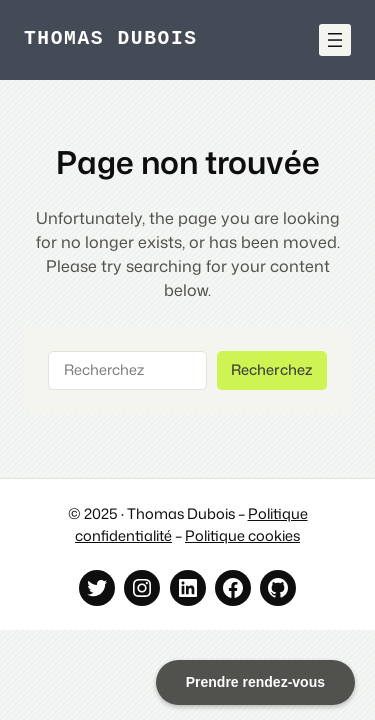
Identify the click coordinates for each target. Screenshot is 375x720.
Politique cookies (242, 535)
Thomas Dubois (111, 39)
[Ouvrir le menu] (335, 40)
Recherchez (271, 369)
